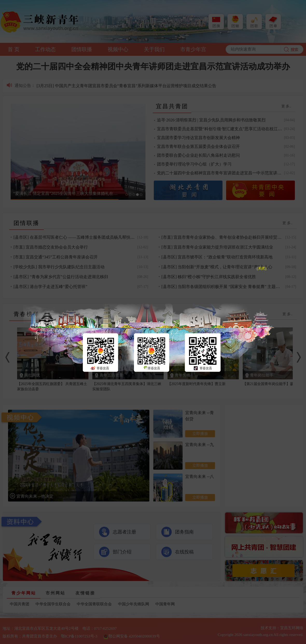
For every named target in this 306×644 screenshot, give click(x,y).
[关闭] (262, 268)
